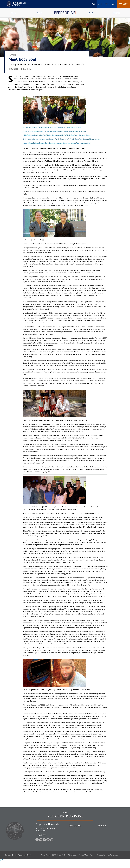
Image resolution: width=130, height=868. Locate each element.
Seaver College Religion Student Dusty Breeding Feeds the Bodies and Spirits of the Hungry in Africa (57, 143)
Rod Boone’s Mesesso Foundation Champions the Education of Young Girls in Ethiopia (52, 127)
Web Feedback (73, 854)
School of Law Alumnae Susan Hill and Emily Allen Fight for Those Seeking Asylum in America (54, 131)
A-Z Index (72, 847)
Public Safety (73, 829)
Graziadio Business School (107, 836)
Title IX (92, 862)
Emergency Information (77, 836)
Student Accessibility (76, 833)
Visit (107, 4)
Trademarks (101, 862)
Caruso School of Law (106, 833)
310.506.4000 (41, 835)
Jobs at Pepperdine (75, 840)
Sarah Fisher (26, 69)
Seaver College (103, 829)
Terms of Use (83, 862)
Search (39, 13)
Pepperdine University (25, 862)
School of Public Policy (106, 846)
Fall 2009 (13, 69)
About (91, 13)
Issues (14, 13)
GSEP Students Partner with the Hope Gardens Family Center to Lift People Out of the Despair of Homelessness (61, 139)
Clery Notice (72, 862)
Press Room (73, 851)
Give (113, 4)
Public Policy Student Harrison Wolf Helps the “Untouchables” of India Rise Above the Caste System (57, 135)
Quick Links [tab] (75, 825)
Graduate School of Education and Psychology (110, 841)
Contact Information (76, 843)
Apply (100, 4)
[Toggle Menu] (123, 4)
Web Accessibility (113, 862)
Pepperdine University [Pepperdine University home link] (14, 2)
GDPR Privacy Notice (59, 862)
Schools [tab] (102, 825)
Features (12, 55)
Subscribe (116, 13)
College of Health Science (107, 849)
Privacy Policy (45, 862)
